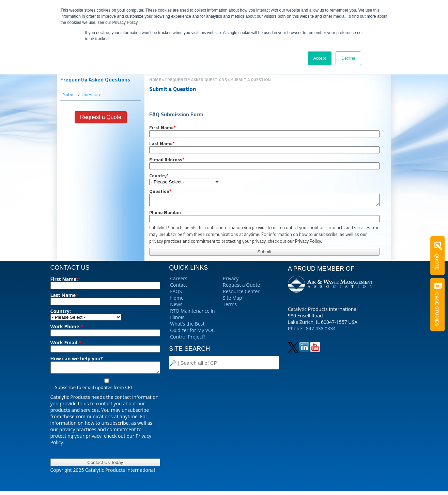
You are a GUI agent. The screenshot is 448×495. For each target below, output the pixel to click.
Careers (179, 280)
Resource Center (241, 293)
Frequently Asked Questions (95, 79)
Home (155, 80)
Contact (179, 287)
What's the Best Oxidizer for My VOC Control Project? (192, 332)
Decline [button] (348, 58)
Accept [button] (320, 58)
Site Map (233, 300)
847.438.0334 (321, 331)
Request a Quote (241, 287)
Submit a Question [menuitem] (82, 94)
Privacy (231, 280)
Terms (230, 306)
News (176, 306)
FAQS (176, 293)
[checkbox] (105, 388)
